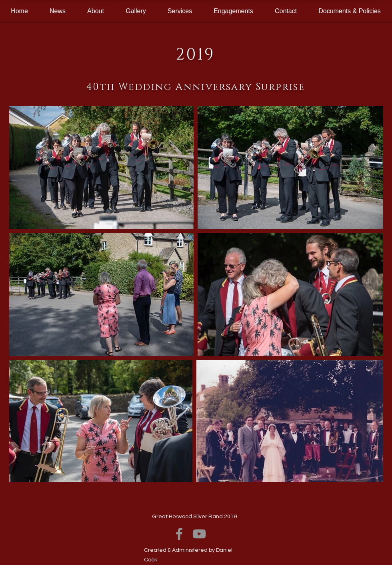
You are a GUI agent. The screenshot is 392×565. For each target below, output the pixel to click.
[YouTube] (199, 534)
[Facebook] (179, 534)
